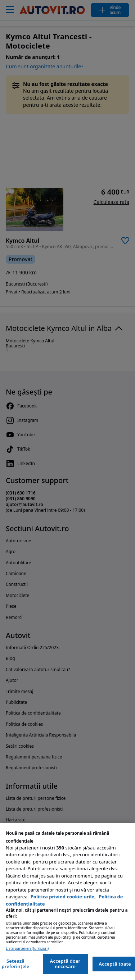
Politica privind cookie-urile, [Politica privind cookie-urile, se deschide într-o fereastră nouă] (64, 897)
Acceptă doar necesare (65, 964)
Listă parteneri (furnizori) (27, 949)
